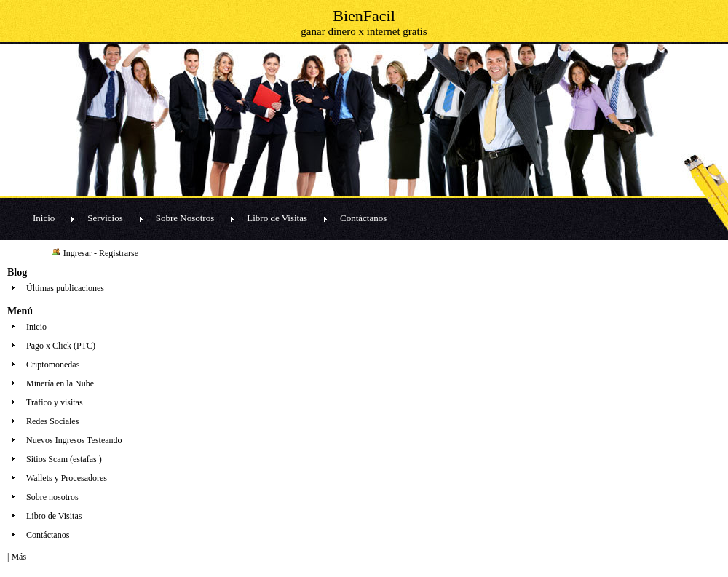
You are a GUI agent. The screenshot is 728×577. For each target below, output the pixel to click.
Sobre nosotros (52, 497)
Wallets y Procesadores (67, 478)
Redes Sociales (52, 421)
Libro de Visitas (277, 218)
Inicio (44, 218)
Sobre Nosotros (185, 218)
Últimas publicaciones (65, 288)
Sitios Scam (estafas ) (64, 459)
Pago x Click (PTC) (61, 346)
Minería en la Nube (60, 383)
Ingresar (78, 253)
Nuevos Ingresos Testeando (74, 440)
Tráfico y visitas (55, 402)
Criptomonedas (53, 365)
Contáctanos (363, 218)
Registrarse (119, 253)
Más (19, 557)
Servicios (105, 218)
